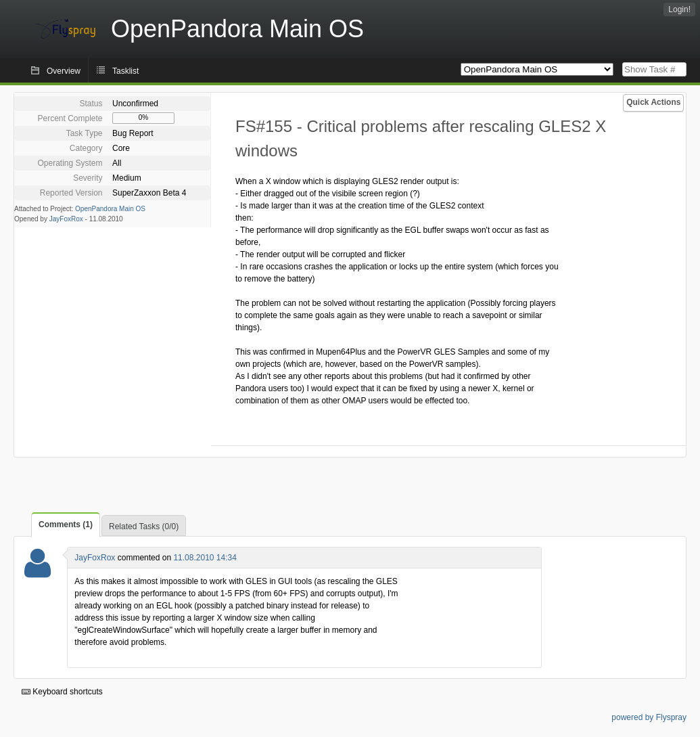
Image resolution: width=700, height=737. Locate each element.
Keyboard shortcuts (62, 692)
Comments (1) (66, 524)
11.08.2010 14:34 (205, 558)
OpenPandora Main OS (110, 209)
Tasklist (125, 71)
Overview (64, 71)
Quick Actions (653, 102)
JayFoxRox (66, 219)
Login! (679, 9)
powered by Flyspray (649, 717)
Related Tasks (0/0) (144, 527)
